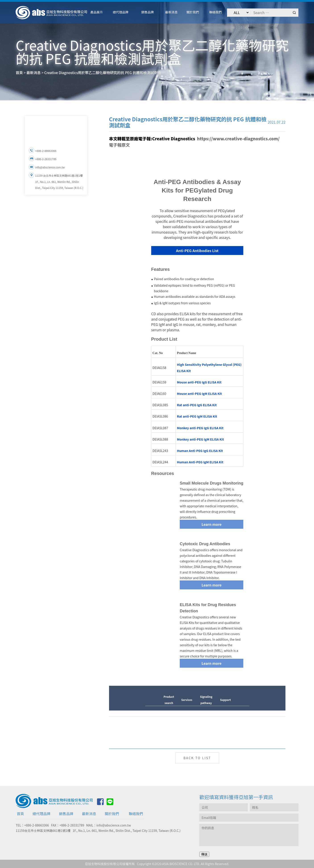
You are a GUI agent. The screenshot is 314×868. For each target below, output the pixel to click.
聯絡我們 (136, 814)
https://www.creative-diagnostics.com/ (238, 138)
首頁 (20, 814)
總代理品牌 (41, 814)
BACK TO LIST (197, 758)
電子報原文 (120, 145)
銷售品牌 (66, 814)
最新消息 (89, 814)
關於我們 (112, 814)
